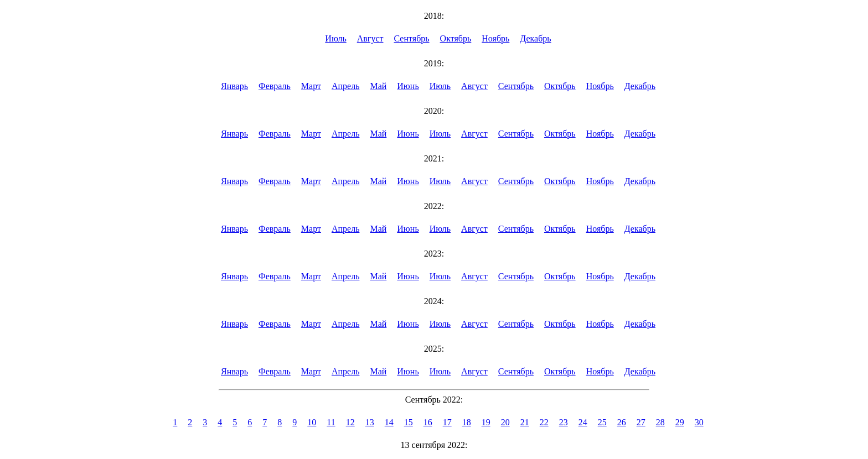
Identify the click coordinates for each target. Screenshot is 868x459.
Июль (335, 38)
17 (447, 422)
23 (564, 422)
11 (331, 422)
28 (660, 422)
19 (486, 422)
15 (409, 422)
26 (622, 422)
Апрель (346, 86)
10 (312, 422)
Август (370, 38)
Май (378, 86)
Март (311, 86)
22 (544, 422)
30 (699, 422)
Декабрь (535, 38)
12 (350, 422)
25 (602, 422)
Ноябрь (495, 38)
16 (428, 422)
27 (641, 422)
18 (467, 422)
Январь (234, 86)
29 (680, 422)
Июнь (408, 86)
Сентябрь (412, 38)
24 (583, 422)
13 (370, 422)
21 (525, 422)
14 (389, 422)
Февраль (275, 86)
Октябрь (456, 38)
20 (505, 422)
